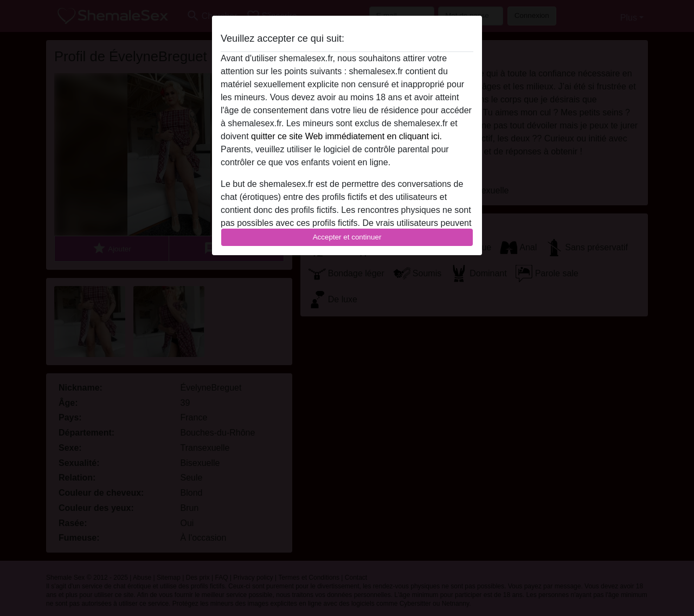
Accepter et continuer (347, 237)
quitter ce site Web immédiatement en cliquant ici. (346, 136)
